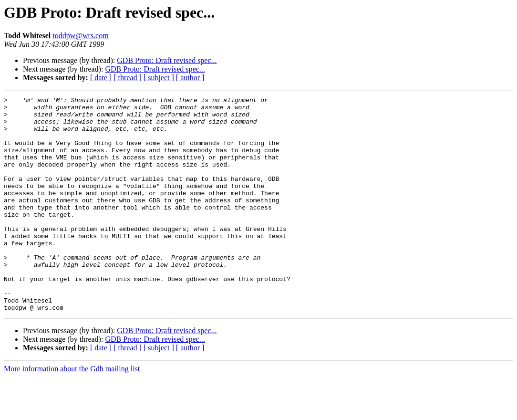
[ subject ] (159, 78)
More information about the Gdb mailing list (72, 412)
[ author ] (190, 78)
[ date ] (101, 78)
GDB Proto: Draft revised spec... (167, 60)
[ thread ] (128, 78)
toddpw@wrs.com (80, 36)
